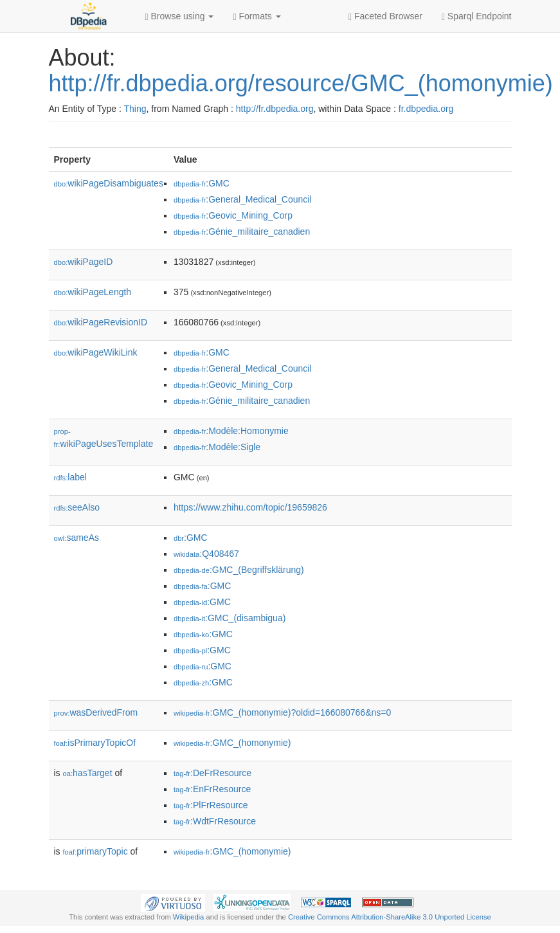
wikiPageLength (93, 292)
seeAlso (77, 507)
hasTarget (88, 773)
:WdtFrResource (215, 821)
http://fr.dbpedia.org (275, 109)
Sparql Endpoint (477, 16)
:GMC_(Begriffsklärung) (239, 570)
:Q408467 (206, 554)
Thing (135, 109)
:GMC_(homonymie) (232, 743)
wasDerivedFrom (96, 712)
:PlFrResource (211, 805)
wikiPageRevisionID (101, 322)
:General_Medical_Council (243, 199)
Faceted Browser (385, 16)
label (70, 477)
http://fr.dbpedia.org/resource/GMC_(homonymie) (301, 83)
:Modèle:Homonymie (231, 431)
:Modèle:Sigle (217, 447)
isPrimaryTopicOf (95, 743)
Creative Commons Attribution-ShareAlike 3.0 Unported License (390, 917)
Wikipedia (189, 917)
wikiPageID (84, 262)
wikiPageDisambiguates (109, 183)
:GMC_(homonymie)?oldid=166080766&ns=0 (282, 712)
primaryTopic (95, 851)
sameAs (77, 538)
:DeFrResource (212, 773)
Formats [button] (257, 16)
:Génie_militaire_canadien (242, 231)
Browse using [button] (180, 16)
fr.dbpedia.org (426, 109)
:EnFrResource (212, 789)
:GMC (202, 183)
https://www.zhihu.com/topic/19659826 (250, 507)
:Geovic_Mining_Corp (233, 215)
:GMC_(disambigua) (230, 618)
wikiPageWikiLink (96, 352)
